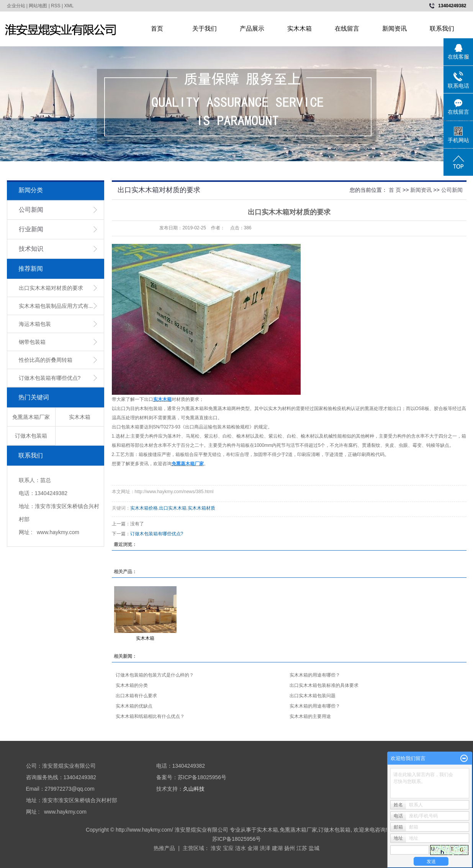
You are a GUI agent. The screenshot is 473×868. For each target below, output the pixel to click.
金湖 (253, 848)
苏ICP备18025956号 (237, 839)
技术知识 (31, 249)
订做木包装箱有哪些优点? (50, 378)
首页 (157, 29)
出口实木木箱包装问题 (313, 696)
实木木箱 (300, 29)
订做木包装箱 (31, 436)
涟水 (241, 848)
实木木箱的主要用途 (310, 716)
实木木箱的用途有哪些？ (315, 675)
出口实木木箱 (173, 508)
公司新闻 (31, 210)
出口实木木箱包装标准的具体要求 (324, 685)
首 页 (395, 190)
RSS (56, 6)
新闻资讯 (394, 29)
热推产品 (164, 848)
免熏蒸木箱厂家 (31, 417)
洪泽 (265, 848)
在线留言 (347, 29)
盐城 (314, 848)
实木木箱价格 (144, 508)
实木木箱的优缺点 (134, 706)
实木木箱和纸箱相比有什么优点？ (150, 716)
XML (69, 6)
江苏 (302, 848)
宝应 (228, 848)
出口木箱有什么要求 (136, 696)
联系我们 (442, 29)
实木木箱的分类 (132, 685)
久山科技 (194, 789)
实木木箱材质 (201, 508)
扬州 (290, 848)
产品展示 (252, 29)
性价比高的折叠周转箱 (46, 360)
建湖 (277, 848)
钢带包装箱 (32, 342)
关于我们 (205, 29)
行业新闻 (31, 229)
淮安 (216, 848)
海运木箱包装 (35, 324)
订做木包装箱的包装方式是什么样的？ (155, 675)
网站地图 (38, 6)
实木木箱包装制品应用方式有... (56, 306)
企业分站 (16, 6)
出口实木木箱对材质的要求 (51, 288)
